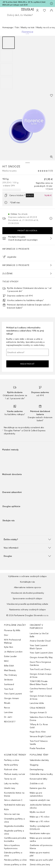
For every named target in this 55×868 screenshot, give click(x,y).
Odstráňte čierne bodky (41, 774)
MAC (7, 661)
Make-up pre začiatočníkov (36, 794)
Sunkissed (9, 684)
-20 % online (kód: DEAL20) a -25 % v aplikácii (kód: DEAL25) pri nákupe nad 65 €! (24, 3)
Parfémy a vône (12, 760)
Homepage (8, 27)
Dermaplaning (37, 770)
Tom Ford (9, 689)
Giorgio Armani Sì (38, 713)
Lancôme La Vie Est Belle (39, 635)
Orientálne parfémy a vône (14, 820)
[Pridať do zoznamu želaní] (51, 95)
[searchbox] (27, 15)
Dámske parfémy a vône (13, 854)
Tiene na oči (10, 779)
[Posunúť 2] (6, 56)
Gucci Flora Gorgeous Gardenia (40, 664)
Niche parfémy (11, 765)
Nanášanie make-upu (40, 833)
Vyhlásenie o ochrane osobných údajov (27, 576)
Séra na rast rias (12, 814)
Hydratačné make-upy (15, 805)
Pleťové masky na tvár (15, 774)
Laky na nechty (11, 784)
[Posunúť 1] (9, 43)
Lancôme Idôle (37, 703)
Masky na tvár (28, 27)
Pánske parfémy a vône (15, 860)
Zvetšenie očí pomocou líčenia (41, 847)
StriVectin (9, 680)
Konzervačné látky (38, 779)
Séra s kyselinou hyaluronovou (12, 847)
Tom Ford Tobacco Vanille (39, 743)
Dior (6, 635)
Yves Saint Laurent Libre (41, 653)
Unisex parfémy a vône (15, 865)
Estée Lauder (10, 656)
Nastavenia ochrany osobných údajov (28, 610)
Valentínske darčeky (39, 760)
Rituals (7, 703)
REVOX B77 (10, 722)
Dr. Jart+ (8, 717)
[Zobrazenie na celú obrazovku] (51, 157)
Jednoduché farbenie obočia (40, 806)
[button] (27, 539)
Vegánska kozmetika (14, 826)
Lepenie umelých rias (40, 800)
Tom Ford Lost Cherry (40, 669)
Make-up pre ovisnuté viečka (40, 840)
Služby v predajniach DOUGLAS (40, 828)
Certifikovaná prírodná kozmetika (15, 840)
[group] (27, 63)
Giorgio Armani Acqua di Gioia (41, 676)
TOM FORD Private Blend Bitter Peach (39, 683)
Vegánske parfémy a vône (14, 832)
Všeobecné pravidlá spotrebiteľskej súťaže (27, 604)
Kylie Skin (9, 647)
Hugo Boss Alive (38, 732)
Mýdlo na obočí (37, 812)
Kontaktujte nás (27, 582)
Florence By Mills (12, 630)
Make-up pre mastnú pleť (40, 854)
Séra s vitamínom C (13, 800)
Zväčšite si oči (37, 784)
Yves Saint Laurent (13, 694)
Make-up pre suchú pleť (41, 860)
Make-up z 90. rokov (40, 817)
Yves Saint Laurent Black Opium (39, 647)
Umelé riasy (10, 788)
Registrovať (27, 364)
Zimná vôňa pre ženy (40, 865)
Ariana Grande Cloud (40, 641)
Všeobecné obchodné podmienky (27, 593)
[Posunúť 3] (6, 70)
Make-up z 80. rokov (40, 821)
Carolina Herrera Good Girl (41, 690)
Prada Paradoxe (37, 748)
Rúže (6, 809)
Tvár (17, 27)
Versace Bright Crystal (40, 736)
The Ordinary (10, 675)
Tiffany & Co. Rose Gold (39, 726)
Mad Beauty (10, 670)
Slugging (34, 765)
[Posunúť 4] (6, 83)
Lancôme (8, 712)
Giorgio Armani (12, 698)
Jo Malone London (13, 652)
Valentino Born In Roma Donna (41, 719)
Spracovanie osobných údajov (27, 599)
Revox (7, 708)
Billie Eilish (9, 666)
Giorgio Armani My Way (41, 657)
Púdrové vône (11, 770)
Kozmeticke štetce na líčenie (14, 794)
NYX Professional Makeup (12, 641)
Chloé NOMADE (38, 708)
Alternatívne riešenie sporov (28, 587)
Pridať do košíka (27, 231)
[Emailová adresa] (27, 352)
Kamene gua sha (38, 788)
